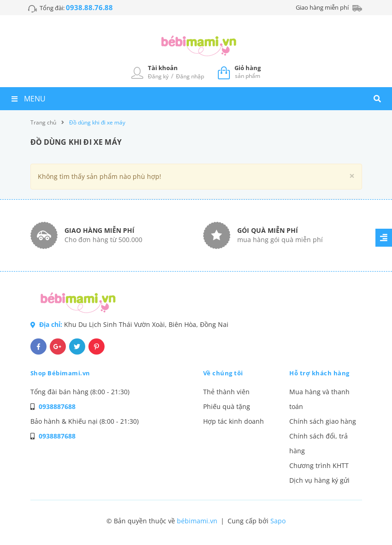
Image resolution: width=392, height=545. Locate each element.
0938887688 (57, 406)
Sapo (278, 521)
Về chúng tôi (223, 373)
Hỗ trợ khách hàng (319, 373)
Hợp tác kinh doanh (234, 421)
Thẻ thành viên (226, 392)
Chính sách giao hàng (323, 421)
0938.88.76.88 (89, 7)
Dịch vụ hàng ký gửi (319, 480)
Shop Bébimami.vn (60, 373)
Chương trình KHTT (319, 465)
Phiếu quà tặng (227, 406)
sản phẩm (248, 72)
